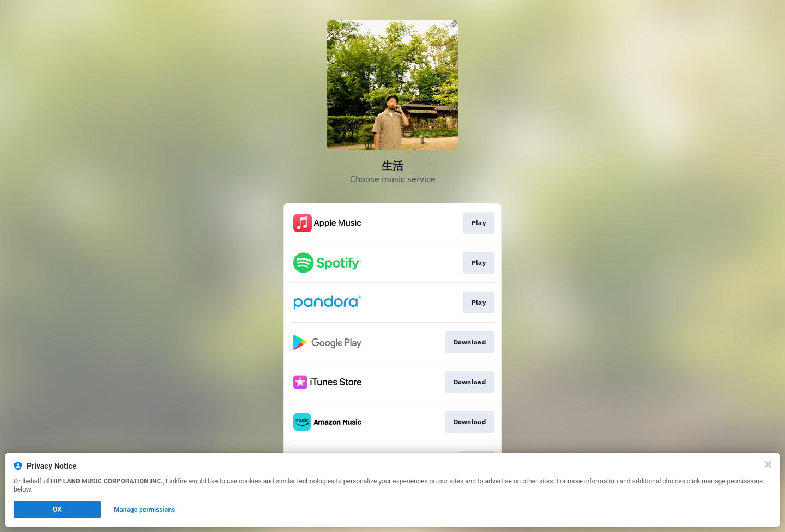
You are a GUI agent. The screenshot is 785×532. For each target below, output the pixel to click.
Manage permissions (145, 510)
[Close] (768, 464)
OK (57, 510)
